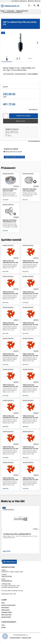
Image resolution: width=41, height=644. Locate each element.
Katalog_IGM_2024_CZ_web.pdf (13, 152)
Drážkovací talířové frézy (22, 11)
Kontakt (38, 1)
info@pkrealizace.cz (7, 581)
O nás (3, 625)
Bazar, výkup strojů (6, 615)
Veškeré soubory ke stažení (14, 157)
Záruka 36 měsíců (6, 617)
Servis (3, 603)
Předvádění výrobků (7, 612)
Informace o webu (26, 638)
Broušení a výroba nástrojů (8, 605)
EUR (18, 1)
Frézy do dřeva (10, 11)
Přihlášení (31, 1)
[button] (30, 6)
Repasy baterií (5, 607)
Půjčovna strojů (5, 610)
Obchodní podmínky (15, 638)
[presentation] (37, 43)
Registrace (24, 1)
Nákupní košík (21, 121)
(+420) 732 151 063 (7, 576)
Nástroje (3, 11)
